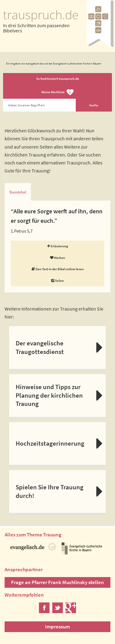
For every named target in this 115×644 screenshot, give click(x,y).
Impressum (57, 627)
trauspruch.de (41, 15)
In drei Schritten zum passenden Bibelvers (36, 28)
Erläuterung (58, 246)
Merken (57, 258)
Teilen (57, 281)
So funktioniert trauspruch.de (58, 79)
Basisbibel (18, 192)
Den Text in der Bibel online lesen (58, 269)
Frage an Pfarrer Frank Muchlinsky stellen (57, 582)
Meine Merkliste (57, 92)
